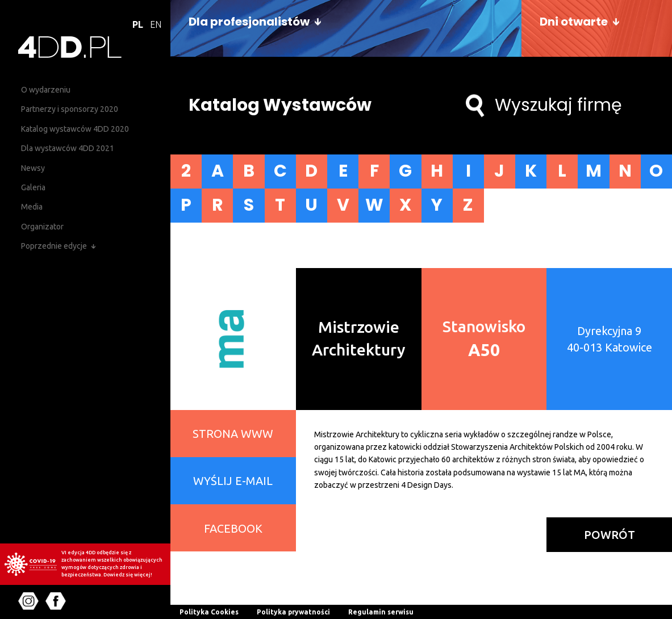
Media (32, 207)
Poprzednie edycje (54, 246)
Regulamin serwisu (381, 612)
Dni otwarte (574, 22)
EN (156, 24)
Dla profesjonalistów (249, 22)
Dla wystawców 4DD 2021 (68, 148)
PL (138, 24)
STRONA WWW (233, 434)
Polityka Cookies (209, 612)
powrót (610, 535)
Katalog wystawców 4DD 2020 (75, 129)
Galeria (33, 187)
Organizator (42, 227)
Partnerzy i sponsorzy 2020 (70, 109)
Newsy (33, 168)
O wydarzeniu (46, 90)
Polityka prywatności (293, 612)
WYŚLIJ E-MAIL (233, 481)
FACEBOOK (233, 528)
